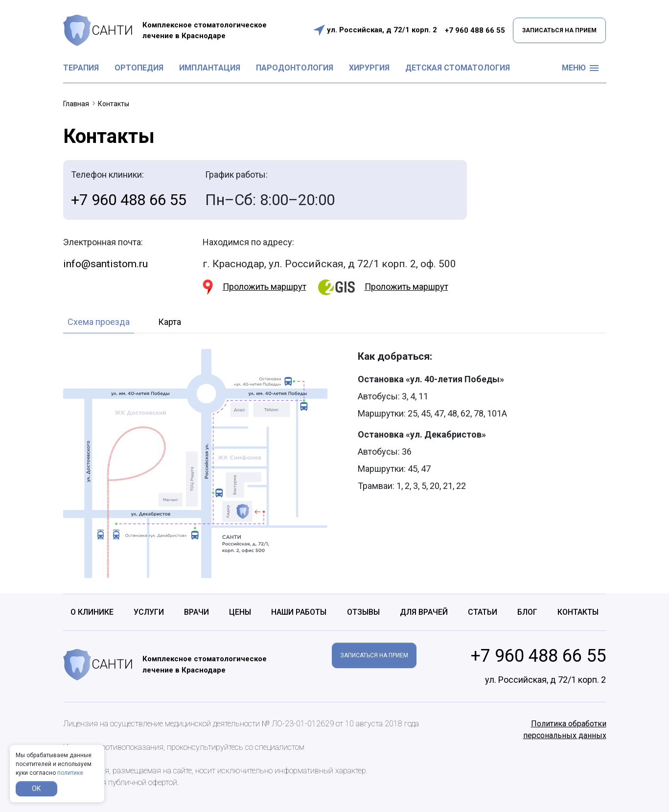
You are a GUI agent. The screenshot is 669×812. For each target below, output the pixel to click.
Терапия (81, 68)
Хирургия (369, 68)
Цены (240, 612)
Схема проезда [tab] (99, 322)
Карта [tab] (170, 322)
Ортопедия (139, 68)
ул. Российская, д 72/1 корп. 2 (382, 30)
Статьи (483, 612)
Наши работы (299, 612)
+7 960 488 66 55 (475, 30)
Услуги (149, 612)
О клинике (92, 612)
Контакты (578, 612)
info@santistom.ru (105, 264)
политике (70, 773)
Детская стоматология (458, 68)
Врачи (196, 612)
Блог (527, 612)
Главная (76, 104)
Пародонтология (295, 68)
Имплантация (210, 68)
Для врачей (424, 612)
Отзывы (363, 612)
